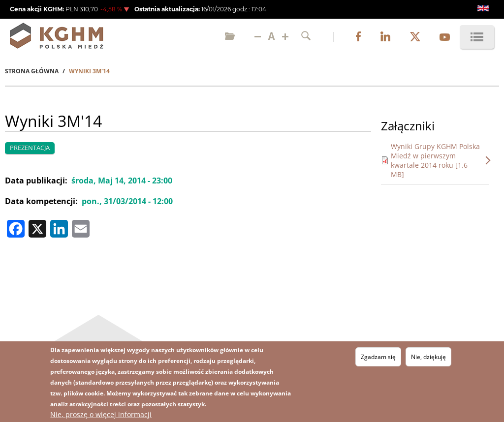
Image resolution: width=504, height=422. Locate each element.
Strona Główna (32, 71)
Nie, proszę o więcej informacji (101, 415)
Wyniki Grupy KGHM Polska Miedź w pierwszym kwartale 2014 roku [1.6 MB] (435, 160)
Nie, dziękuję (428, 358)
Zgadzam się (378, 358)
